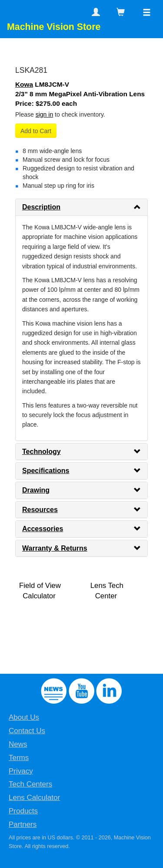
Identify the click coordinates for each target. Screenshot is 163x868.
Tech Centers (30, 784)
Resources (40, 510)
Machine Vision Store (54, 27)
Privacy (21, 771)
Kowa (24, 84)
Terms (19, 758)
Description (41, 207)
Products (23, 811)
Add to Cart (36, 131)
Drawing (36, 490)
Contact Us (27, 731)
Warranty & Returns (55, 548)
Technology (42, 452)
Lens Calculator (34, 798)
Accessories (43, 529)
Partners (23, 824)
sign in (44, 114)
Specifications (46, 471)
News (18, 744)
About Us (24, 717)
